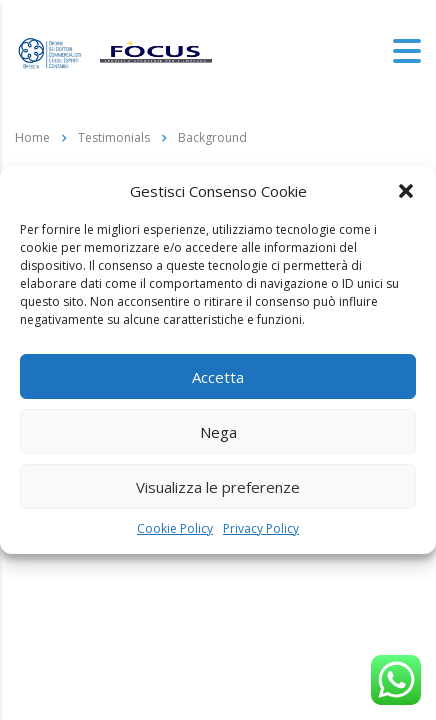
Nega (218, 432)
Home (32, 137)
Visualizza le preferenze (218, 487)
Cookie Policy (175, 528)
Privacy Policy (261, 528)
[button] (406, 191)
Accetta (218, 377)
